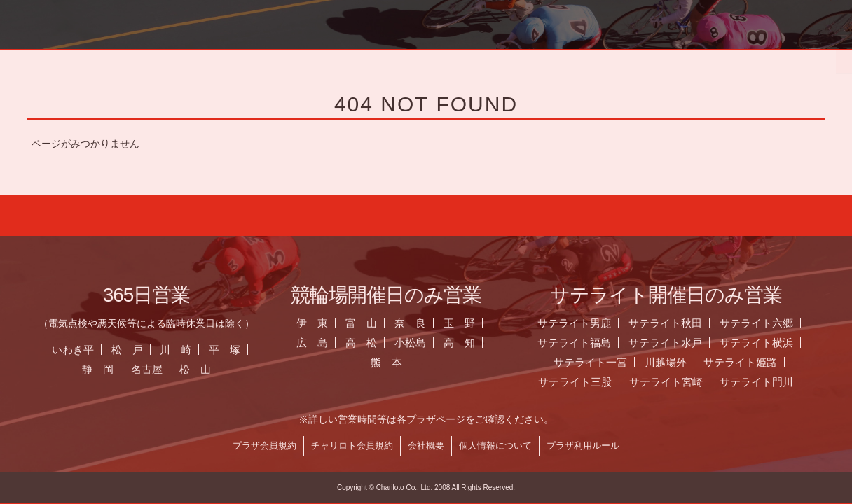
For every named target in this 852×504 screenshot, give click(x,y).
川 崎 (185, 350)
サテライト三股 (583, 382)
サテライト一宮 (599, 362)
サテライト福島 (583, 343)
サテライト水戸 (674, 343)
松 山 (204, 369)
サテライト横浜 (765, 343)
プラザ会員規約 (274, 446)
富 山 (370, 323)
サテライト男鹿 (583, 323)
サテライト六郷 (765, 323)
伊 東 (321, 323)
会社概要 (435, 446)
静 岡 (106, 369)
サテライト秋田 (674, 323)
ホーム (131, 59)
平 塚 (234, 350)
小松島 (419, 343)
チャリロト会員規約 (361, 446)
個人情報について (504, 446)
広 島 (321, 343)
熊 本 (395, 362)
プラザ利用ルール (592, 446)
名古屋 (155, 369)
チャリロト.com (706, 59)
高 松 (370, 343)
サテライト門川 (765, 382)
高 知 (468, 343)
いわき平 (81, 350)
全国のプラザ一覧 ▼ (514, 59)
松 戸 (136, 350)
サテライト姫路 (749, 362)
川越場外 (674, 362)
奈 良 (419, 323)
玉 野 (468, 323)
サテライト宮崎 (674, 382)
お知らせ (322, 59)
